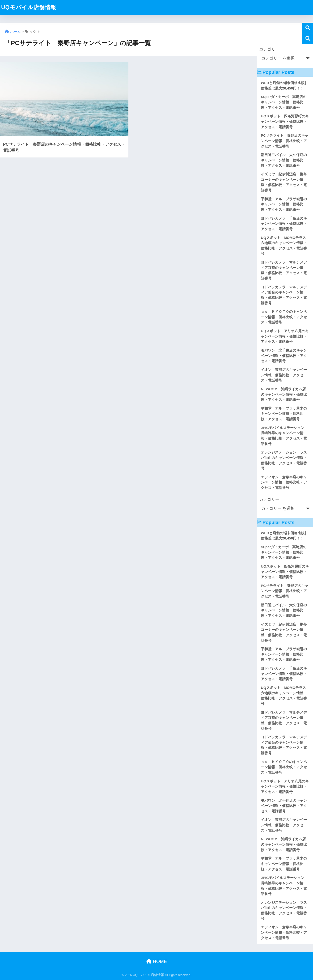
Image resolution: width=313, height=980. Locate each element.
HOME (157, 961)
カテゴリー (269, 49)
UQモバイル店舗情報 (29, 7)
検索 (308, 28)
